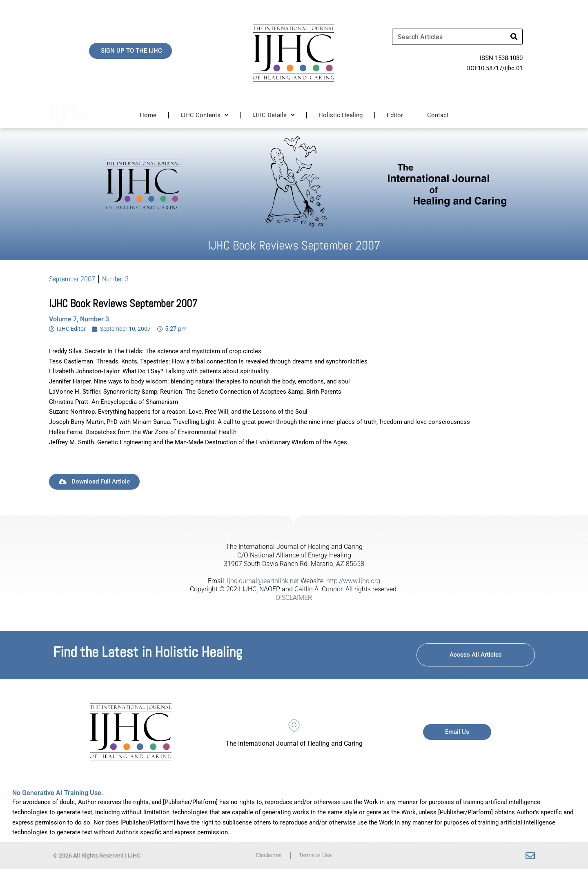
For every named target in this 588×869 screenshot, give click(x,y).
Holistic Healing (341, 115)
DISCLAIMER (294, 598)
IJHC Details (273, 115)
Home (148, 115)
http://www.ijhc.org (353, 581)
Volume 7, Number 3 (79, 319)
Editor (395, 115)
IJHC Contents (204, 115)
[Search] (514, 37)
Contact (438, 115)
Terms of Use (317, 856)
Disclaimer (267, 856)
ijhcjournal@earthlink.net (263, 581)
